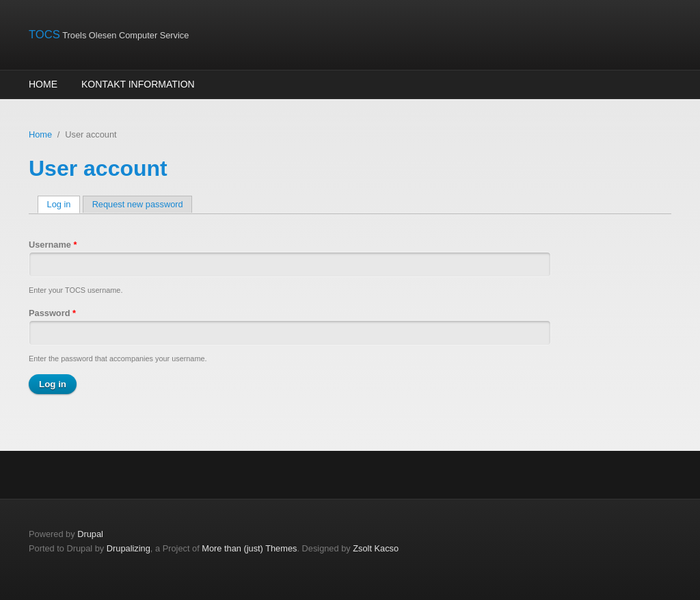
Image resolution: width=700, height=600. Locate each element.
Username (53, 245)
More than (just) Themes (249, 548)
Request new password (138, 204)
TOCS (44, 35)
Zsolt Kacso (376, 548)
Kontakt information (138, 84)
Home (43, 84)
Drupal (90, 534)
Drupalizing (129, 548)
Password (52, 313)
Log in (64, 204)
